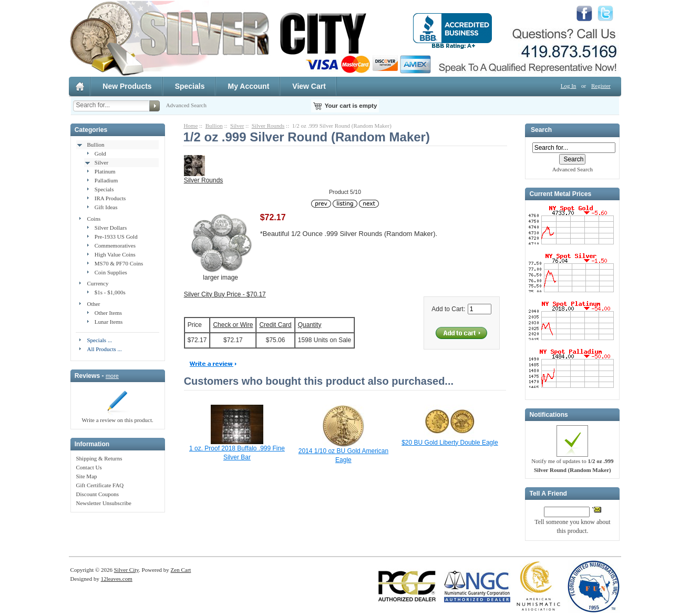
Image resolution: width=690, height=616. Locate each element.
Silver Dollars (111, 228)
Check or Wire (233, 325)
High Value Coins (115, 254)
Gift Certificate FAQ (100, 485)
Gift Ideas (106, 207)
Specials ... (99, 340)
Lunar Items (109, 322)
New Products (127, 86)
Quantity (310, 325)
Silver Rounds (268, 126)
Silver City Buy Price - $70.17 (225, 294)
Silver (101, 162)
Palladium (106, 180)
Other (93, 304)
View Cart (309, 86)
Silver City (126, 570)
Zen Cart (181, 570)
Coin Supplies (111, 272)
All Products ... (104, 349)
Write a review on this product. (117, 417)
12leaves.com (117, 579)
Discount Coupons (97, 494)
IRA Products (110, 198)
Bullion (95, 145)
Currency (97, 283)
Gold (100, 153)
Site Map (86, 476)
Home (190, 126)
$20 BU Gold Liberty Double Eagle (450, 443)
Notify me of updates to (572, 462)
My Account (248, 86)
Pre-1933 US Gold (116, 237)
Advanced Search (186, 105)
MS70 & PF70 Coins (119, 263)
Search (541, 130)
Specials (190, 86)
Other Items (108, 313)
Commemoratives (115, 245)
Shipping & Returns (99, 458)
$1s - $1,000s (110, 292)
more (112, 376)
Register (601, 86)
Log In (569, 86)
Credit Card (275, 325)
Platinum (105, 171)
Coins (94, 219)
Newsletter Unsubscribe (103, 503)
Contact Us (89, 467)
